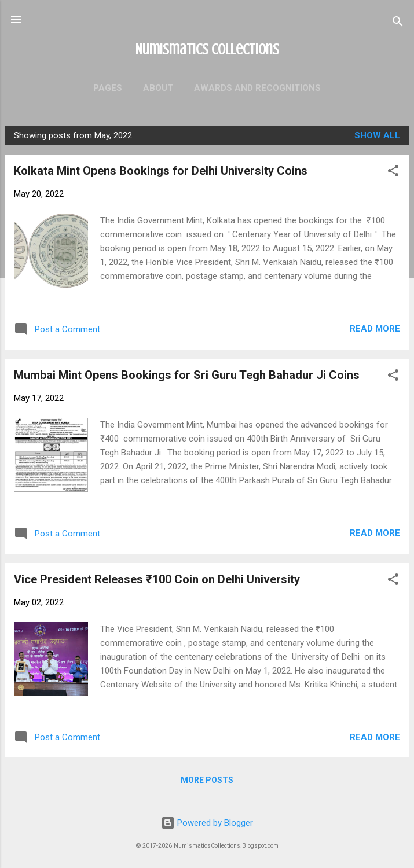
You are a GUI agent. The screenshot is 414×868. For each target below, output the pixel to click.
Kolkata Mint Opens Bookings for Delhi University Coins (161, 171)
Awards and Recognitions (257, 88)
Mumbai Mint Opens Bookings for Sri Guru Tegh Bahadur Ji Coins (187, 375)
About (158, 88)
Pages (108, 88)
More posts (207, 780)
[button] (393, 173)
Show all (377, 135)
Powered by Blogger (207, 823)
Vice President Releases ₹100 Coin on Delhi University (157, 579)
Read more (375, 329)
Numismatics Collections (207, 49)
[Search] (398, 23)
